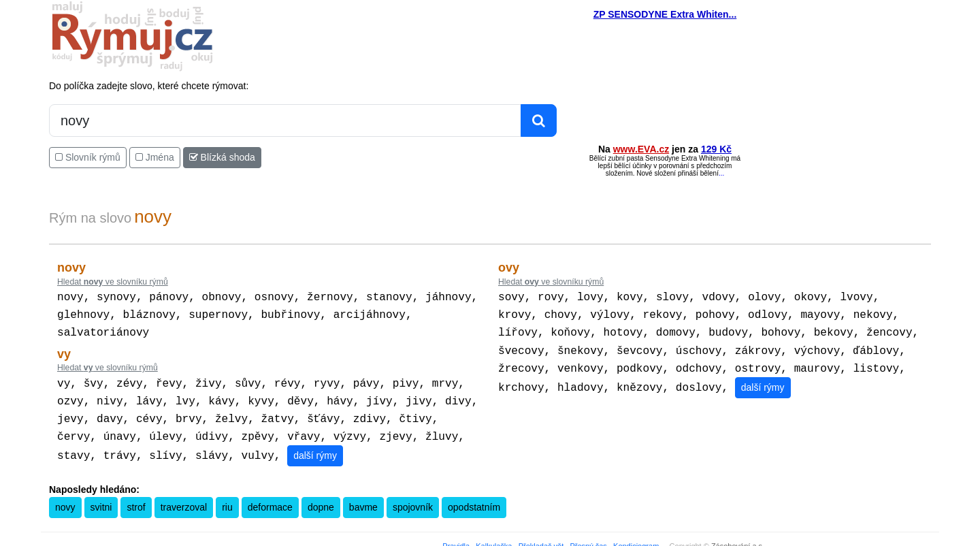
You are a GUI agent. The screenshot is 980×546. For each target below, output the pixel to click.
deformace (270, 498)
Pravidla (456, 536)
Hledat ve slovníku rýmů (113, 282)
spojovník (413, 498)
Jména (155, 157)
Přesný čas (588, 536)
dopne (321, 498)
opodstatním (474, 498)
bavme (363, 498)
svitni (101, 498)
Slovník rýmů (88, 157)
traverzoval (184, 498)
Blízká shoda (222, 157)
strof (136, 498)
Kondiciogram (636, 536)
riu (227, 498)
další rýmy (315, 446)
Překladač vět (541, 536)
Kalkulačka (494, 536)
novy (65, 498)
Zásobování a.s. (738, 536)
